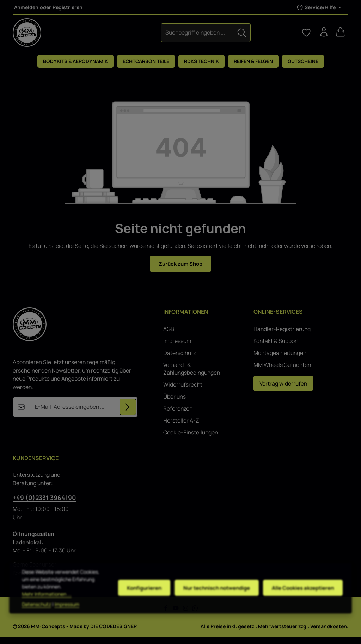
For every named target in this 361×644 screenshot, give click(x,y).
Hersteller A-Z (181, 427)
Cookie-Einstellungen (191, 439)
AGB (169, 336)
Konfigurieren (139, 604)
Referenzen (178, 415)
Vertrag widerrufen (283, 390)
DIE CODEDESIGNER (114, 633)
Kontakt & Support (276, 348)
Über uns (175, 404)
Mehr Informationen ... (47, 610)
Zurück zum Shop (181, 270)
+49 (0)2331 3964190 (44, 505)
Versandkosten (329, 633)
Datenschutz (180, 360)
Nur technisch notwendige (214, 604)
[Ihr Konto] (322, 36)
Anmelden (26, 7)
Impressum (177, 348)
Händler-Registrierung (282, 336)
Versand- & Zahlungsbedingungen (192, 376)
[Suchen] (207, 36)
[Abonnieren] (128, 414)
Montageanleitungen (280, 360)
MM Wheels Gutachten (282, 372)
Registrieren (68, 7)
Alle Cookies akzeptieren (302, 604)
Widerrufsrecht (183, 392)
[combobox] (162, 36)
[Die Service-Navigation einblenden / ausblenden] (319, 7)
